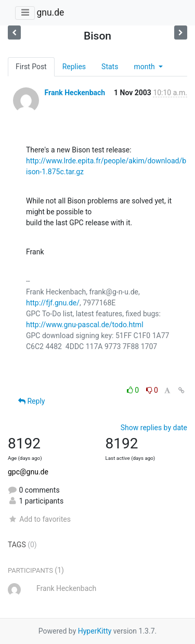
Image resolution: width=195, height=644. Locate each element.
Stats (110, 67)
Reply (31, 401)
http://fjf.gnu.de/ (53, 303)
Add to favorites (39, 519)
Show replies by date (154, 428)
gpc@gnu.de (28, 472)
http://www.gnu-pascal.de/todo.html (85, 325)
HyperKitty (95, 631)
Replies (74, 67)
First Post (31, 67)
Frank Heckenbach (75, 93)
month (145, 67)
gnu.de (50, 12)
